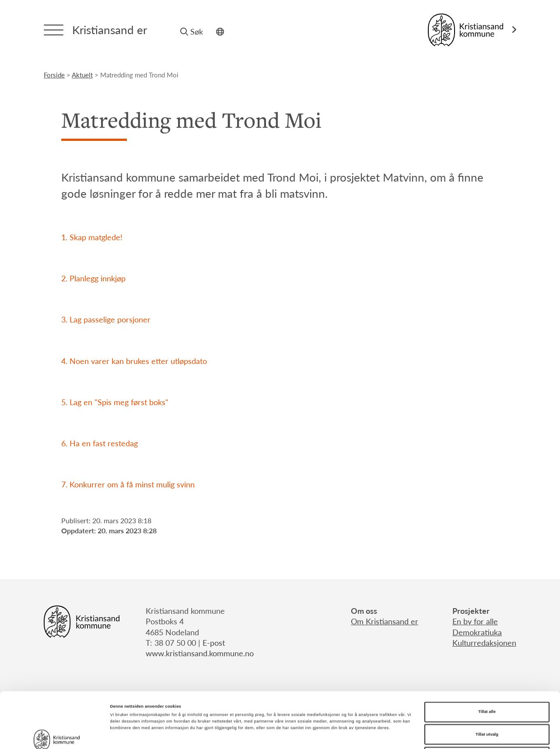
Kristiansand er (110, 30)
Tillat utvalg (487, 679)
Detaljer (368, 735)
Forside (54, 75)
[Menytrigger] (54, 30)
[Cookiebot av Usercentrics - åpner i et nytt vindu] (57, 734)
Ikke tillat (487, 701)
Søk (192, 31)
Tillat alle (487, 656)
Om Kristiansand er (385, 621)
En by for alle (475, 621)
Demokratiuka (477, 632)
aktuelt (82, 75)
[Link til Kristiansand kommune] (472, 30)
